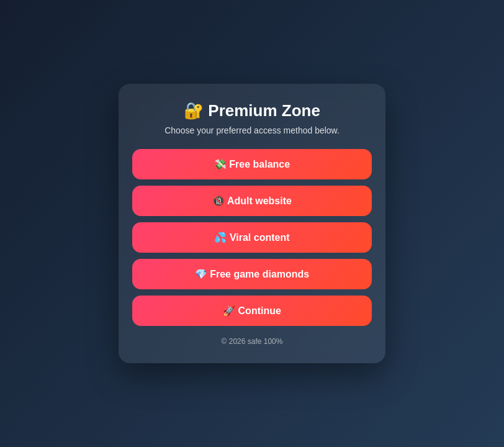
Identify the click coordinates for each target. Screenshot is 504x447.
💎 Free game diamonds (252, 274)
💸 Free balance (252, 164)
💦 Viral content (252, 237)
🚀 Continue (252, 311)
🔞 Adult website (252, 201)
